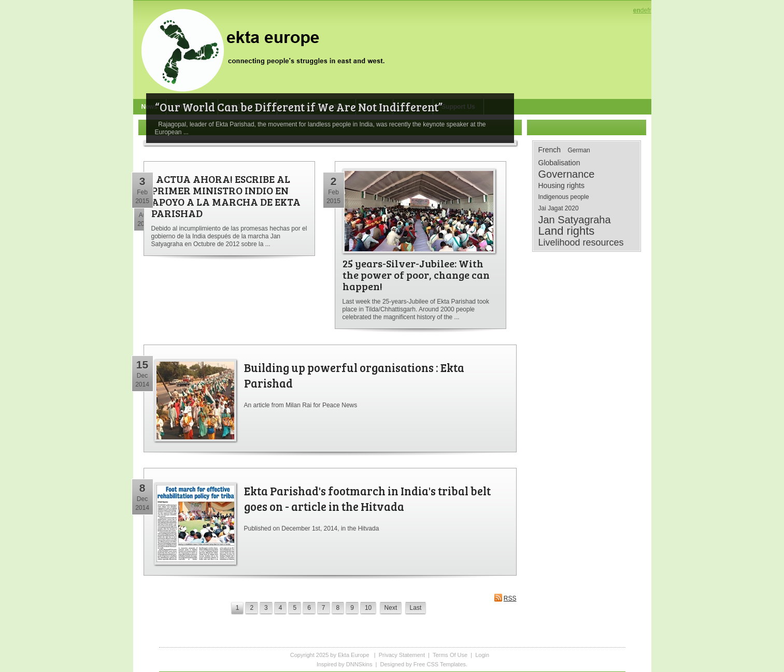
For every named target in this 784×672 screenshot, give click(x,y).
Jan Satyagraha (575, 220)
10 (368, 608)
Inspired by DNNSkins (345, 664)
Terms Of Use (450, 655)
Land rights (567, 231)
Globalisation (559, 163)
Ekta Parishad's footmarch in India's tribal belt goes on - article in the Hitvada (367, 498)
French (550, 150)
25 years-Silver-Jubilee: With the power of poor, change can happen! (416, 275)
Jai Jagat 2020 (559, 208)
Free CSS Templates (440, 664)
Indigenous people (564, 197)
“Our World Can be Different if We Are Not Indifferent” (299, 107)
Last (416, 608)
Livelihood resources (581, 242)
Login (482, 655)
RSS (505, 598)
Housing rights (562, 185)
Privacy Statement (402, 655)
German (579, 150)
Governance (567, 174)
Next (391, 608)
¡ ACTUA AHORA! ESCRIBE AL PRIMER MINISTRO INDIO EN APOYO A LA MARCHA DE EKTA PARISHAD (226, 196)
